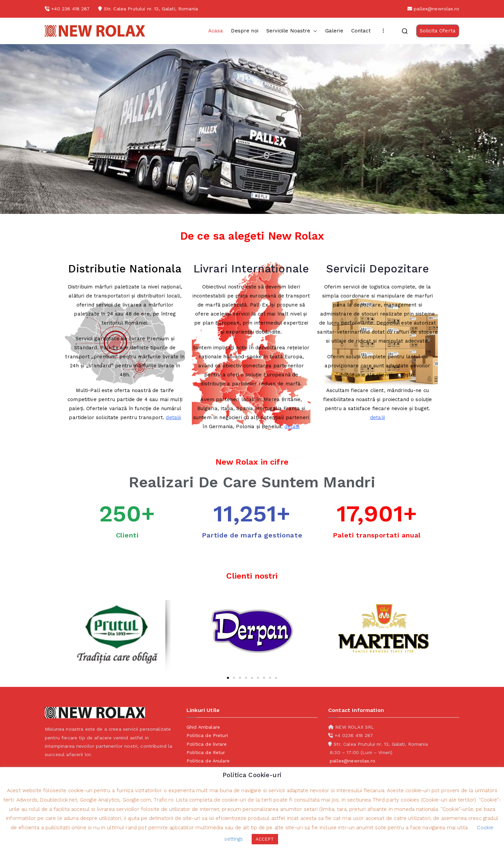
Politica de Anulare (208, 761)
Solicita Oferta (438, 31)
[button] (314, 31)
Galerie (334, 31)
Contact (361, 31)
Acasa (216, 31)
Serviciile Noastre (292, 31)
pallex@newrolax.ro (436, 9)
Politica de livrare (207, 744)
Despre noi (245, 31)
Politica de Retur (206, 752)
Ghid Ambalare (203, 727)
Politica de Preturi (207, 735)
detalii (173, 417)
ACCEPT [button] (265, 839)
